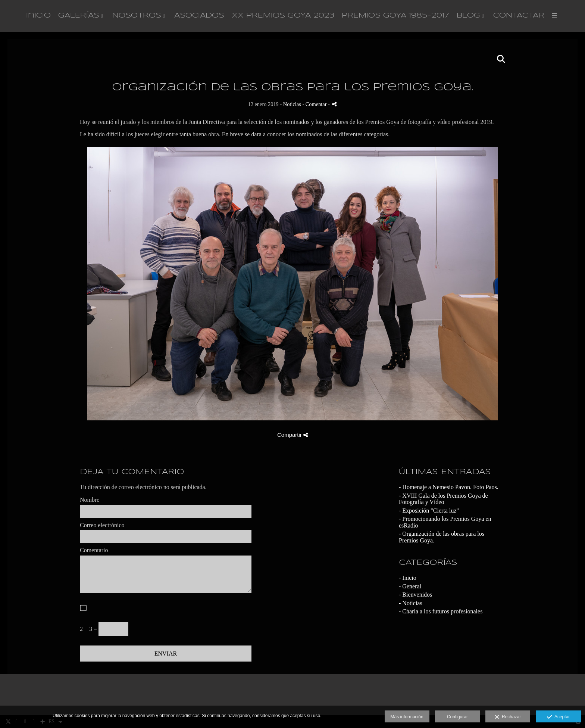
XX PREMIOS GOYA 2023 (283, 16)
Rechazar (508, 717)
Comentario (94, 550)
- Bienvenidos (415, 595)
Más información (407, 717)
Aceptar (558, 717)
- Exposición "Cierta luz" (429, 511)
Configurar (457, 717)
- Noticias (411, 603)
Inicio (38, 16)
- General (410, 586)
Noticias (292, 104)
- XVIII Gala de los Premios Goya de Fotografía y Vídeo (443, 499)
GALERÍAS (79, 16)
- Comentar (315, 104)
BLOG (468, 16)
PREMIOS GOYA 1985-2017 (395, 16)
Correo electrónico (102, 525)
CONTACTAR (519, 16)
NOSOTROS (137, 16)
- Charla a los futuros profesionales (441, 611)
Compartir (292, 435)
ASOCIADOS (199, 16)
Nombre (90, 500)
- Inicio (408, 578)
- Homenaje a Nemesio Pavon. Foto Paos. (449, 487)
